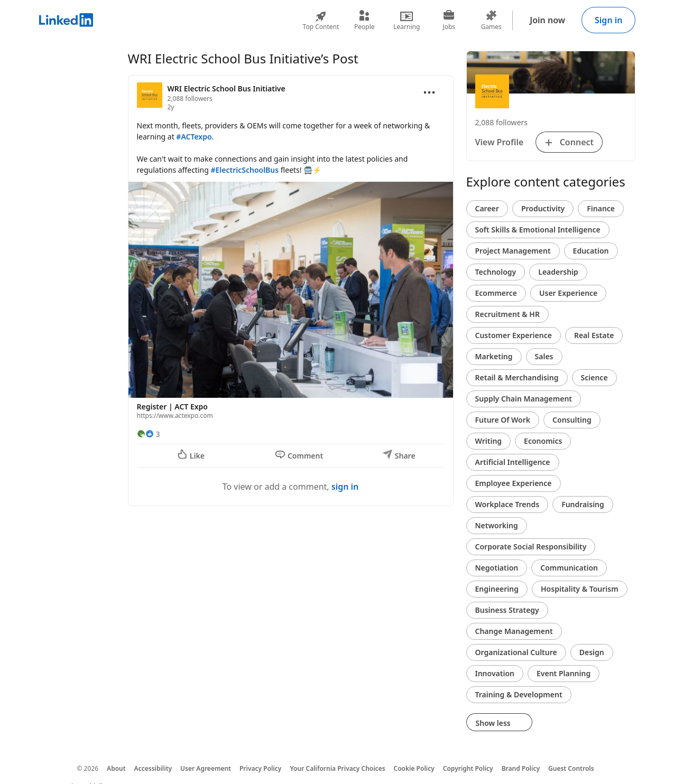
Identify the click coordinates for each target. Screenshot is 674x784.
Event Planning (564, 673)
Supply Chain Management (524, 399)
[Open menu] (429, 92)
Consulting (572, 420)
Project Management (513, 251)
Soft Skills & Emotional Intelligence (538, 230)
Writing (489, 441)
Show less (500, 723)
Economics (543, 441)
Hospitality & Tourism (580, 589)
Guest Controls (571, 768)
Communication (569, 568)
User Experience (568, 293)
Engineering (497, 589)
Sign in (608, 20)
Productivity (543, 208)
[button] (291, 303)
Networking (497, 525)
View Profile (500, 142)
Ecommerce (496, 293)
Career (487, 208)
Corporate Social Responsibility (531, 547)
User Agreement (206, 768)
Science (594, 377)
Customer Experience (514, 335)
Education (591, 251)
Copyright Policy (468, 768)
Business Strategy (507, 610)
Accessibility (153, 768)
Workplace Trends (507, 504)
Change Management (514, 631)
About (116, 768)
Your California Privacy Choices (337, 768)
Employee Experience (514, 483)
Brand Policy (521, 768)
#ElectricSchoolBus (244, 170)
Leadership (558, 272)
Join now (547, 20)
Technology (496, 272)
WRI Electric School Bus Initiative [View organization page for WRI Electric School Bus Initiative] (227, 88)
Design (592, 652)
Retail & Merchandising (517, 377)
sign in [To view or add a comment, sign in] (345, 487)
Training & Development (519, 694)
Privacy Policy (260, 768)
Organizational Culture (516, 652)
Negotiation (497, 568)
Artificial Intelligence (513, 462)
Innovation (495, 673)
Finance (601, 208)
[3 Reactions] (149, 434)
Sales (544, 356)
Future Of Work (503, 420)
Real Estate (594, 335)
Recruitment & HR (507, 314)
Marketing (494, 356)
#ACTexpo (194, 137)
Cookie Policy (414, 768)
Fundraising (583, 504)
